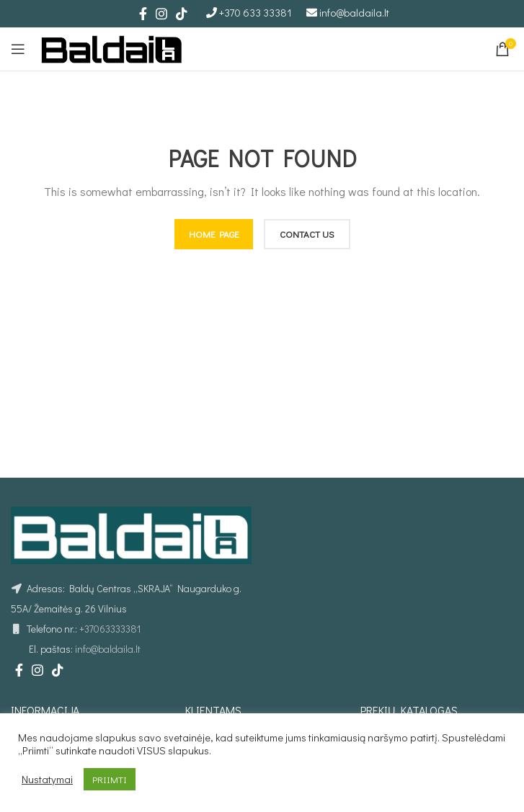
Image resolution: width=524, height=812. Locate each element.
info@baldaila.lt (354, 12)
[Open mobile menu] (18, 49)
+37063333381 (110, 629)
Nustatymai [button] (47, 780)
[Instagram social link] (161, 14)
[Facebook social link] (143, 14)
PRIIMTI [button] (110, 779)
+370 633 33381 (256, 12)
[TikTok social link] (182, 14)
